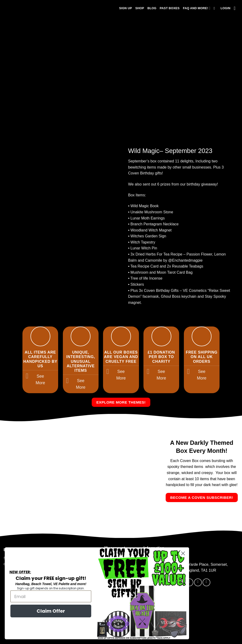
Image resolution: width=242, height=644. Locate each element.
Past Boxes (170, 8)
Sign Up (125, 8)
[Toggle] (27, 377)
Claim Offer (45, 611)
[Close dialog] (177, 553)
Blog (152, 8)
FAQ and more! (197, 8)
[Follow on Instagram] (198, 582)
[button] (225, 8)
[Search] (215, 8)
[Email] (45, 596)
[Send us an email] (206, 582)
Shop (140, 8)
